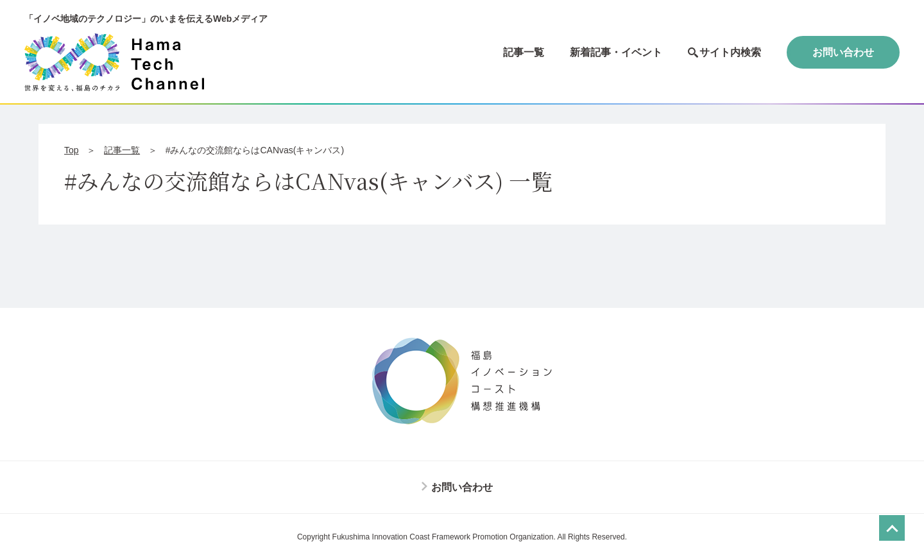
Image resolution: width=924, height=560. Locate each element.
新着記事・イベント (616, 52)
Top (72, 150)
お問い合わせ (843, 52)
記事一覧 (524, 52)
